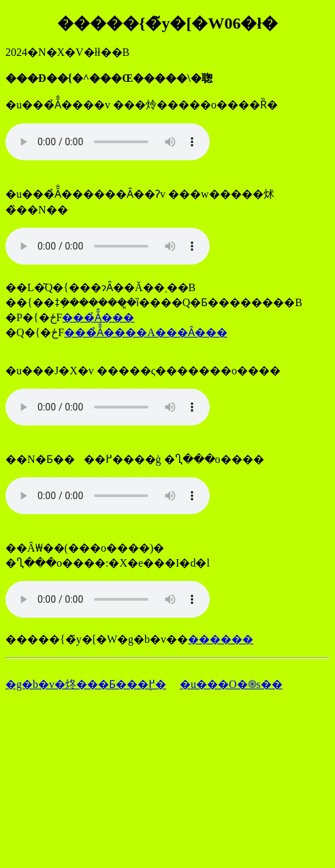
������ (221, 639)
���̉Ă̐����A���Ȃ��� (146, 332)
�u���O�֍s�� (231, 684)
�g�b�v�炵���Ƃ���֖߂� (86, 684)
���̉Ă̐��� (98, 317)
